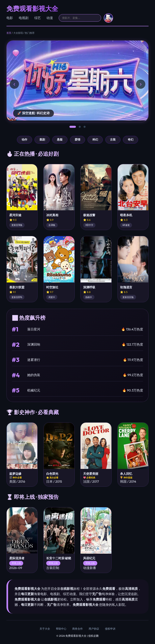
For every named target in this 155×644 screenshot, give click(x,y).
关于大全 (45, 629)
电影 (10, 18)
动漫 (50, 18)
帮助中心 (61, 629)
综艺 (38, 18)
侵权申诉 (110, 629)
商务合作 (77, 629)
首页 (9, 33)
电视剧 (24, 18)
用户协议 (94, 629)
